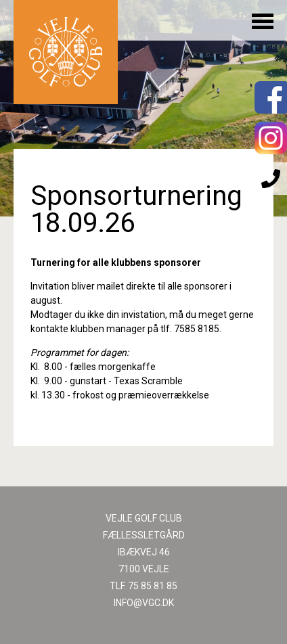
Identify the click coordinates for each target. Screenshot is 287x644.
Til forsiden (66, 52)
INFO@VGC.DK (144, 603)
